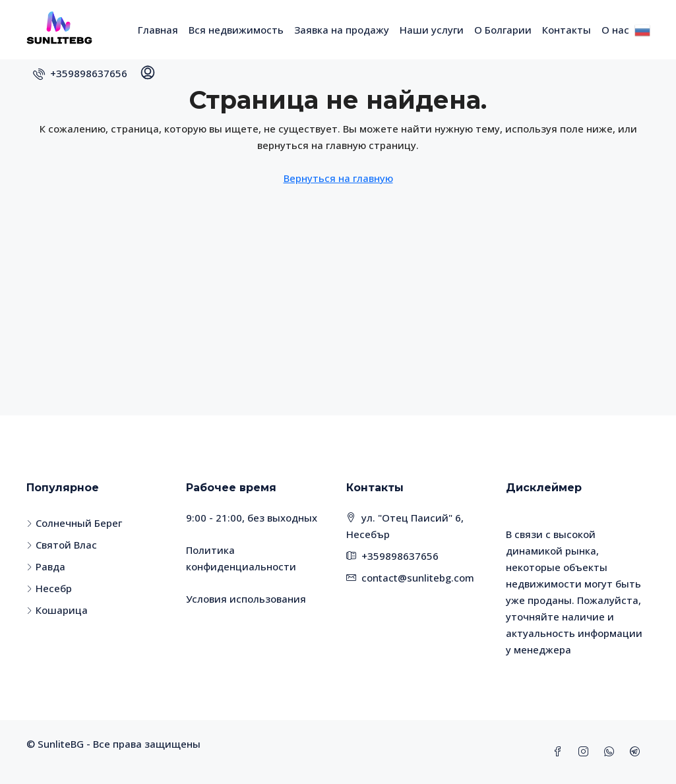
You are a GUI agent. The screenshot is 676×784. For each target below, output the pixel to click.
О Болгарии (503, 30)
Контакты (567, 30)
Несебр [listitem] (49, 588)
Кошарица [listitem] (57, 610)
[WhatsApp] (612, 752)
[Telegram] (637, 752)
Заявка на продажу (342, 30)
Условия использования (246, 599)
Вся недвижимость (236, 30)
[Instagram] (586, 752)
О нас (615, 30)
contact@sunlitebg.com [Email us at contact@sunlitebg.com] (418, 578)
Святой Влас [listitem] (62, 545)
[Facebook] (560, 752)
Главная (158, 30)
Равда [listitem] (46, 566)
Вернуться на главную (338, 178)
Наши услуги (432, 30)
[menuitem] (80, 73)
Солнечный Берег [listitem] (74, 523)
